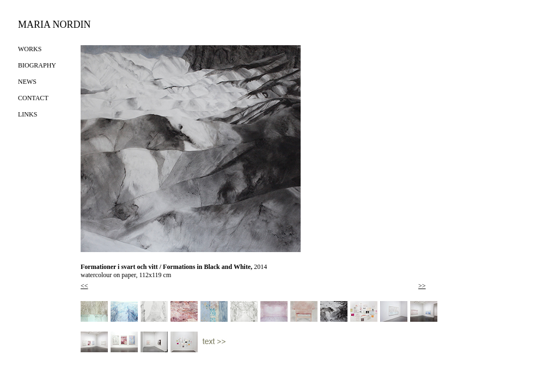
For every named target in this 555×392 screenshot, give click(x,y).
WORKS (30, 49)
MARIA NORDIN (54, 24)
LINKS (28, 114)
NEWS (27, 82)
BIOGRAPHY (37, 65)
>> (422, 286)
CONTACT (33, 98)
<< (84, 286)
